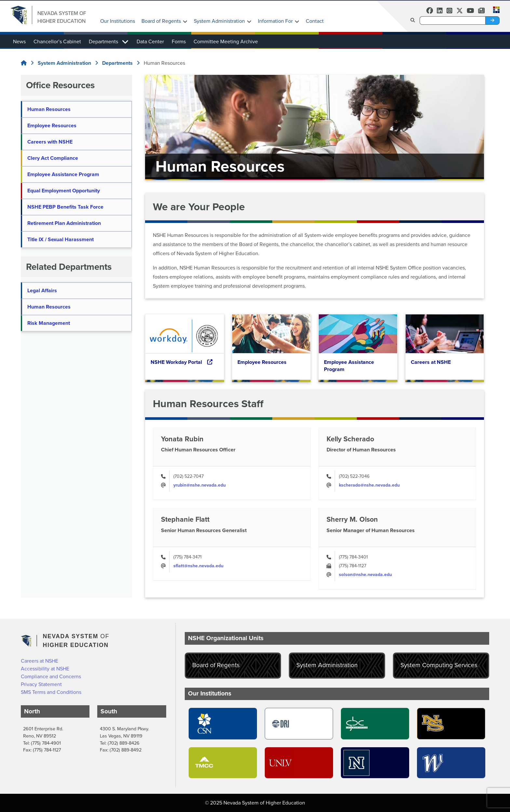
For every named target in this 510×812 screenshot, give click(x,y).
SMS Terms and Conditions (51, 692)
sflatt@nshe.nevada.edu (198, 566)
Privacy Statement (41, 684)
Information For (275, 21)
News (19, 41)
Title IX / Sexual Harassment (60, 239)
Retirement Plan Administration (64, 223)
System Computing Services (439, 665)
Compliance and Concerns (51, 676)
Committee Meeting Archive (226, 41)
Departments (103, 41)
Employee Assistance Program (63, 174)
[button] (494, 9)
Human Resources (49, 109)
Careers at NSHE (40, 661)
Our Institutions (118, 21)
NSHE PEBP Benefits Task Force (65, 207)
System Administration (219, 21)
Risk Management (49, 323)
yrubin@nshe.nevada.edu (200, 485)
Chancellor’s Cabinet (57, 41)
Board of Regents (161, 21)
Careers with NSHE (50, 142)
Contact (315, 21)
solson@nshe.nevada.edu (365, 575)
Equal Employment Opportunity (64, 191)
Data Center (150, 41)
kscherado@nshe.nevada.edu (369, 485)
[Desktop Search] (452, 21)
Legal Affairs (42, 290)
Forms (179, 41)
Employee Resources (52, 125)
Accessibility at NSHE (45, 669)
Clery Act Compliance (53, 158)
